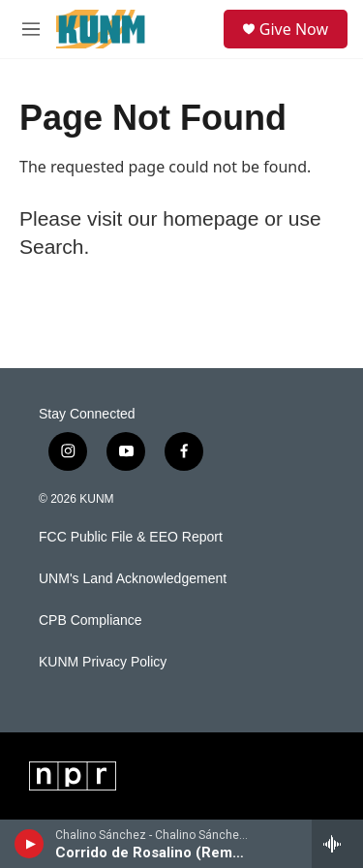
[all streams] (337, 844)
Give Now (294, 29)
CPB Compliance (91, 620)
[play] (30, 844)
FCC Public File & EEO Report (131, 537)
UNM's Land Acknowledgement (133, 579)
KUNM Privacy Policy (103, 662)
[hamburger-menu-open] (31, 29)
